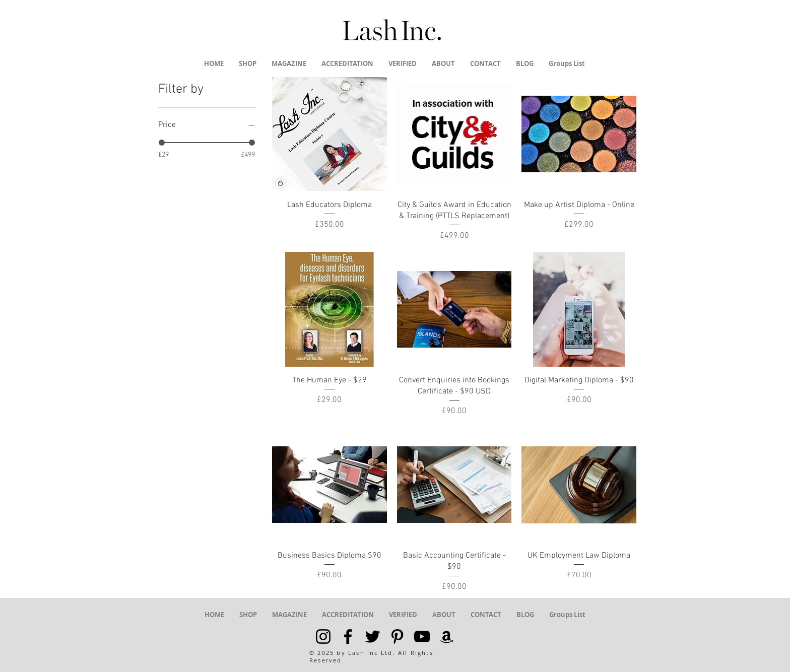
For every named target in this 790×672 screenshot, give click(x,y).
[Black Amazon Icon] (447, 636)
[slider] (162, 143)
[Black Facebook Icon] (348, 636)
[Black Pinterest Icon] (397, 636)
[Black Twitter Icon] (373, 636)
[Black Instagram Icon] (323, 636)
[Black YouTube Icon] (422, 636)
